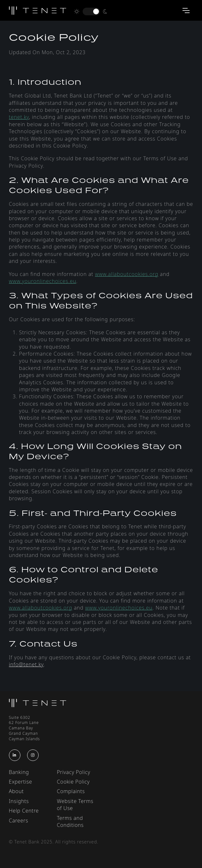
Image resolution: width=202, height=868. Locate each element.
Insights (19, 801)
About (16, 791)
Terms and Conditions (70, 821)
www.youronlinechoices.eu (43, 281)
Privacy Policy (74, 772)
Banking (19, 772)
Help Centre (24, 811)
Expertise (21, 782)
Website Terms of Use (75, 805)
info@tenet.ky (26, 664)
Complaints (71, 791)
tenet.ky (19, 117)
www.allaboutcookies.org (127, 274)
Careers (19, 821)
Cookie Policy (73, 782)
